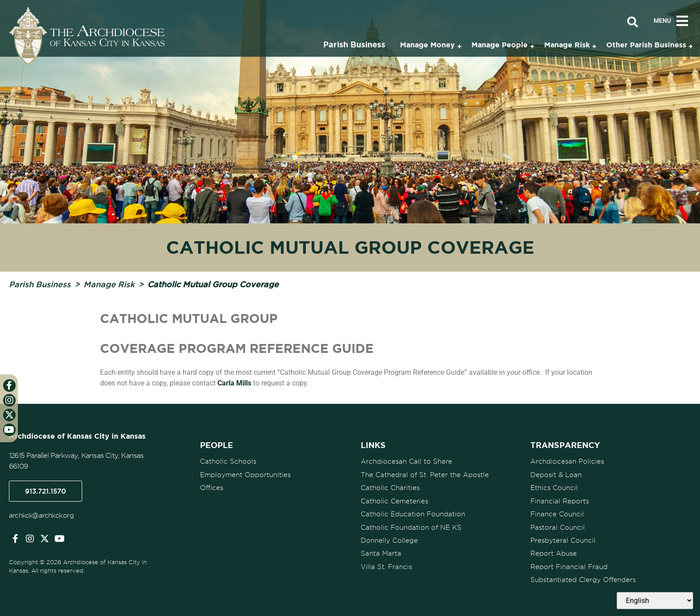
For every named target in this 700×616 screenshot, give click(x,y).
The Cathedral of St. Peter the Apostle (425, 474)
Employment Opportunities (245, 474)
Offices (212, 487)
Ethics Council (554, 487)
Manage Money (427, 45)
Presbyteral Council (563, 539)
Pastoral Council (558, 526)
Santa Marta (381, 552)
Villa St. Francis (386, 565)
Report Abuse (554, 552)
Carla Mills (234, 383)
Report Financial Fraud (569, 565)
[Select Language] (655, 601)
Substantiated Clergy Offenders (583, 578)
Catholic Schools (228, 461)
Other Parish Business (646, 45)
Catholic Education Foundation (413, 513)
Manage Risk (109, 284)
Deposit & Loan (556, 474)
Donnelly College (389, 539)
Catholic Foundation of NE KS (411, 526)
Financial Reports (560, 500)
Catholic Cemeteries (394, 500)
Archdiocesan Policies (567, 461)
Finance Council (557, 513)
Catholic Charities (390, 487)
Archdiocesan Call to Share (406, 461)
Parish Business (40, 284)
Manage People (500, 45)
